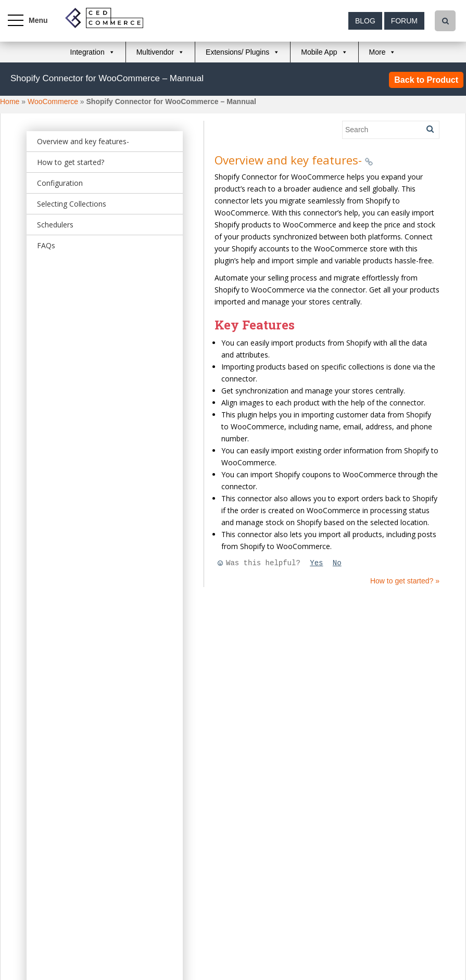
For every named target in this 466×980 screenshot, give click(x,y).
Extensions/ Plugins (237, 52)
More (377, 52)
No (337, 563)
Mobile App (319, 52)
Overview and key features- (83, 141)
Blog (365, 21)
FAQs (46, 245)
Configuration (60, 183)
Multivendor (155, 52)
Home (10, 101)
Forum (404, 21)
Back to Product (426, 80)
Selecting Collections (72, 204)
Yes (316, 563)
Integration (87, 52)
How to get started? (71, 162)
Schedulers (55, 225)
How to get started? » (405, 581)
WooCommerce (53, 101)
